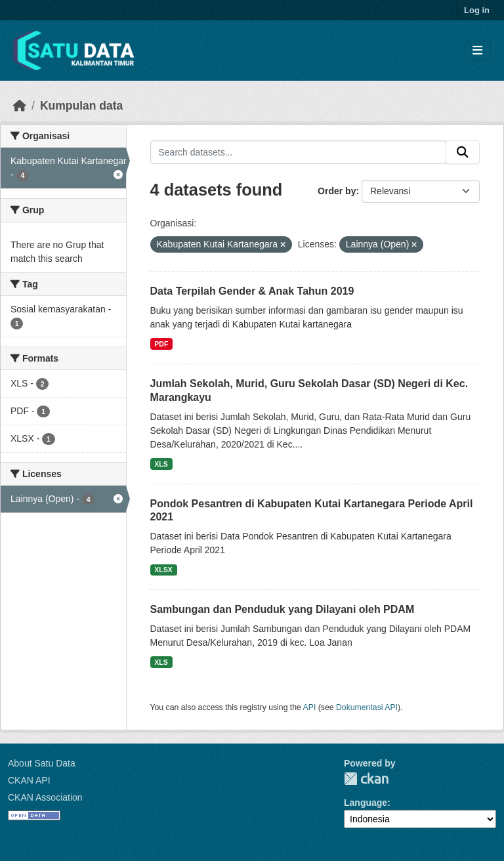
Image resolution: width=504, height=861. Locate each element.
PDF (161, 344)
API (310, 707)
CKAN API (29, 780)
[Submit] (463, 152)
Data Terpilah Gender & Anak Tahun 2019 (252, 291)
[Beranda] (20, 106)
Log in (477, 10)
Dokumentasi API (367, 707)
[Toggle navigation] (477, 51)
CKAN (366, 779)
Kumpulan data (81, 106)
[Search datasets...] (299, 152)
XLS (161, 464)
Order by (337, 191)
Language (366, 803)
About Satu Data (42, 763)
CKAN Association (45, 797)
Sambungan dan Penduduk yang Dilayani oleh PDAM (283, 609)
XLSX (163, 570)
